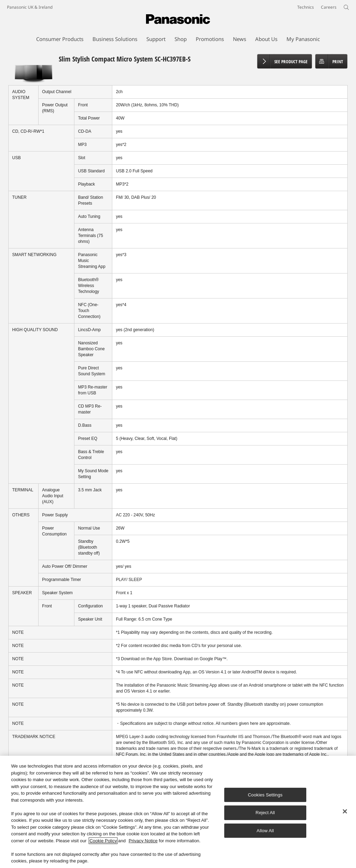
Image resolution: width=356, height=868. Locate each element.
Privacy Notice (143, 841)
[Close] (345, 811)
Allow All (265, 831)
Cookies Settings (265, 795)
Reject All (265, 813)
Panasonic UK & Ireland (30, 7)
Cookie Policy (103, 841)
